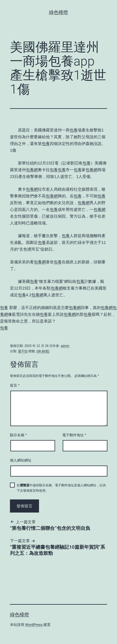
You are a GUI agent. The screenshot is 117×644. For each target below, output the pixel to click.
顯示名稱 (18, 435)
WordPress (34, 625)
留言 (15, 385)
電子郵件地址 (74, 435)
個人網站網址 (21, 460)
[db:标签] (43, 351)
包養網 (32, 170)
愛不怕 (23, 351)
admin (65, 346)
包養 (74, 130)
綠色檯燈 (58, 12)
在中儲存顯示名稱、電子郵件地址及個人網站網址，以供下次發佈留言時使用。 (61, 488)
